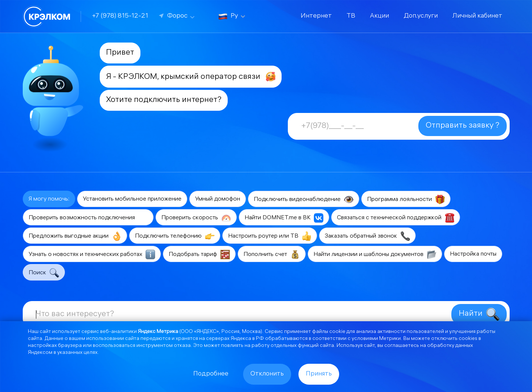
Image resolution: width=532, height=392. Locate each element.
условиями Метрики (376, 339)
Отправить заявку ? (463, 126)
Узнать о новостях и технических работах (92, 254)
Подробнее (211, 374)
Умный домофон (218, 199)
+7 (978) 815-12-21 (120, 16)
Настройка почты (473, 254)
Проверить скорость (196, 218)
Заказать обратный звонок (367, 236)
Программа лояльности (406, 199)
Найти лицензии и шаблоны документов (375, 254)
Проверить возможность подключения (88, 218)
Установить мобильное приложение (132, 199)
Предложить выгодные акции (75, 236)
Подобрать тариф (199, 254)
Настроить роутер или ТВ (270, 236)
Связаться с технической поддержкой (396, 218)
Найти (479, 314)
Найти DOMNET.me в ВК (284, 218)
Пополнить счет (272, 254)
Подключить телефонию (175, 236)
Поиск (44, 273)
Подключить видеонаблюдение (304, 199)
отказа (182, 346)
